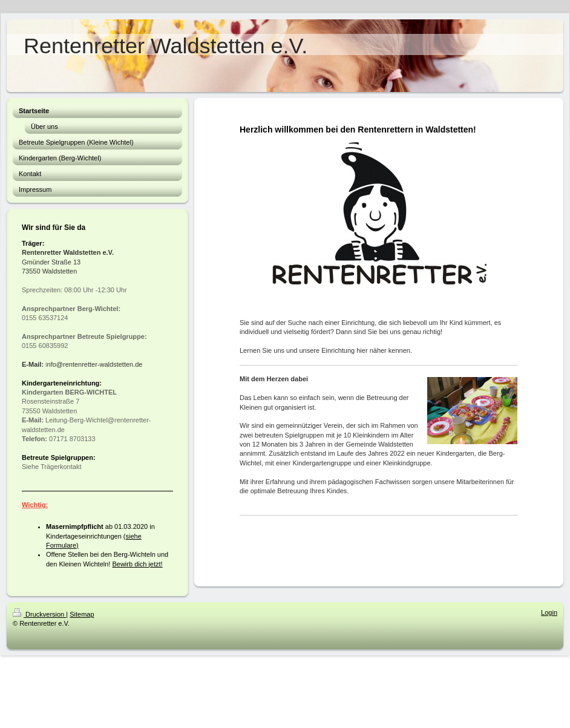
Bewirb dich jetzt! (137, 564)
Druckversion (39, 614)
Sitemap (82, 614)
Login (549, 612)
